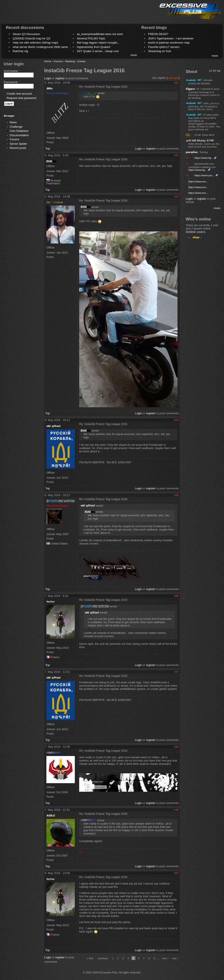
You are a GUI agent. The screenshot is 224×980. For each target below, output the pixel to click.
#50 (176, 873)
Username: (12, 71)
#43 (176, 197)
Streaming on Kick (160, 51)
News (13, 122)
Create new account (19, 94)
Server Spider (18, 144)
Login (48, 78)
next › (165, 958)
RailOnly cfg (20, 51)
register (60, 78)
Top (48, 149)
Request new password (21, 98)
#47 (176, 672)
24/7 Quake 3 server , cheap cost (98, 51)
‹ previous (102, 958)
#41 (176, 83)
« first (90, 958)
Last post (173, 78)
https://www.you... (205, 175)
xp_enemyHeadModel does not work (100, 34)
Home (48, 61)
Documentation (19, 135)
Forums (14, 139)
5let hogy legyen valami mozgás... (98, 43)
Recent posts (18, 148)
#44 (176, 420)
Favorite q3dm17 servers (164, 47)
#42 (176, 155)
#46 (176, 596)
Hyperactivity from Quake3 (94, 47)
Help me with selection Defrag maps (35, 43)
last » (175, 958)
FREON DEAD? (158, 34)
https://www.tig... (204, 158)
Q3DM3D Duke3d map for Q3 (31, 38)
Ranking (70, 61)
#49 (176, 810)
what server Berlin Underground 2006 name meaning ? (47, 47)
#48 (176, 747)
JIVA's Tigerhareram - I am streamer (171, 38)
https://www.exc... (198, 181)
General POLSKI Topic (91, 38)
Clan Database (19, 131)
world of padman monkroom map (169, 43)
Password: (12, 82)
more (134, 55)
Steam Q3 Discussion (26, 34)
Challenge (16, 127)
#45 (176, 495)
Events (82, 61)
